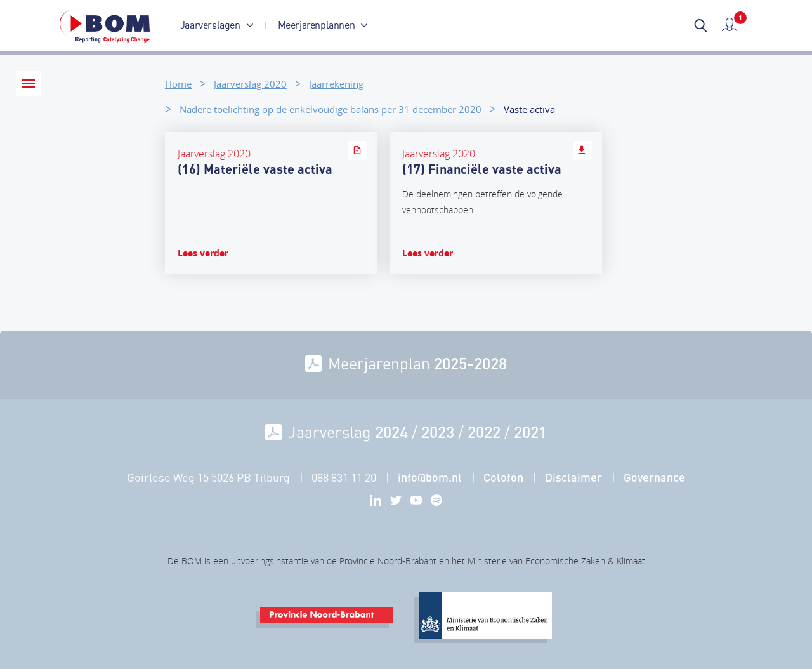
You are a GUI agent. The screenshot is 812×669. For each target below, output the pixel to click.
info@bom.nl (430, 477)
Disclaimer (573, 477)
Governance (654, 477)
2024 (391, 432)
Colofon (503, 477)
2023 (438, 432)
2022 (484, 432)
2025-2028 (470, 363)
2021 (530, 432)
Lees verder (203, 253)
